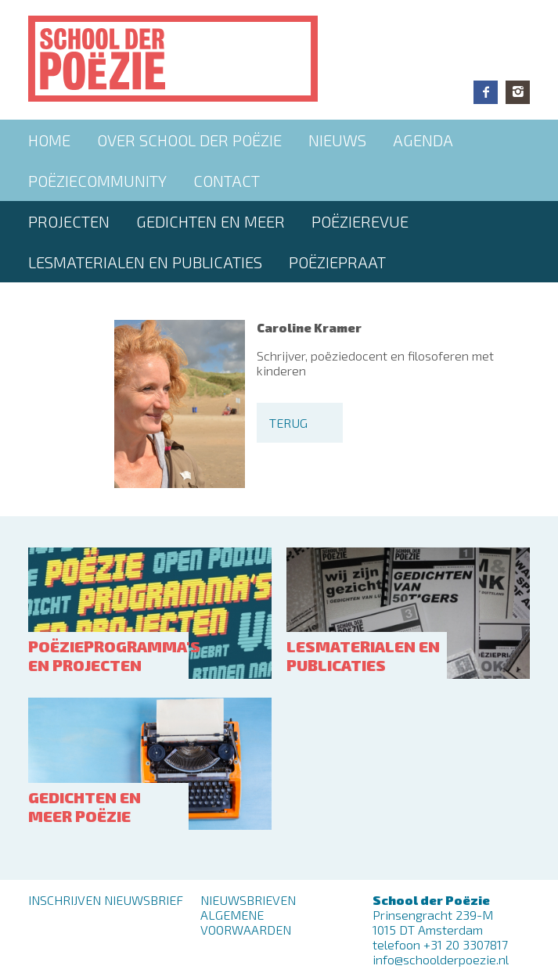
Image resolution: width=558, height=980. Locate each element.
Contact (227, 181)
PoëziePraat (337, 262)
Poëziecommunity (97, 181)
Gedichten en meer (211, 221)
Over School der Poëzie (189, 140)
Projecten (69, 221)
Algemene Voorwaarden (246, 922)
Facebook (486, 92)
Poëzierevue (360, 221)
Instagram (518, 92)
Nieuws (337, 140)
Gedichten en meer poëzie (85, 806)
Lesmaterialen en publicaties (145, 262)
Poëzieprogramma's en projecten (114, 655)
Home (49, 140)
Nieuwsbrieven (248, 900)
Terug (288, 423)
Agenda (423, 140)
